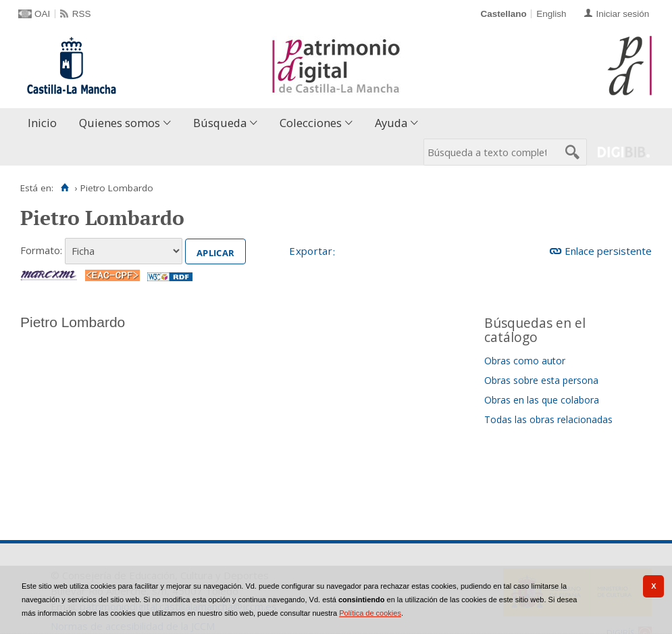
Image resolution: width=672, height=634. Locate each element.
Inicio (42, 123)
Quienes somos (120, 123)
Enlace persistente (608, 251)
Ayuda (391, 123)
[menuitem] (45, 123)
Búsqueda (220, 123)
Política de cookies (370, 613)
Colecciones (311, 123)
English (551, 14)
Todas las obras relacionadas (548, 419)
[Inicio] (64, 188)
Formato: (41, 250)
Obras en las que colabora (542, 400)
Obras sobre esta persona (541, 380)
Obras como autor (525, 361)
